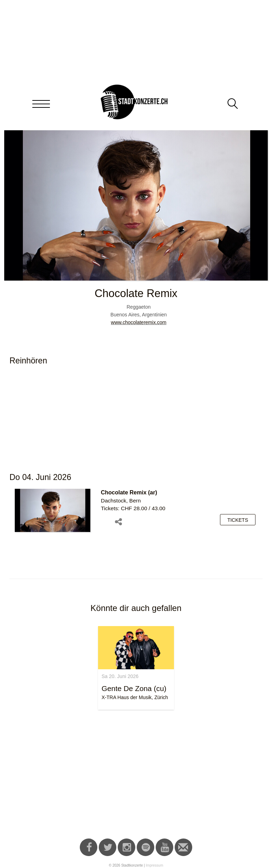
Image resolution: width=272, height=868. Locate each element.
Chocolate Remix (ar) (129, 492)
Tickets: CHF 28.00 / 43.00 (133, 508)
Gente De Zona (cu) (134, 688)
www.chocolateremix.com (139, 322)
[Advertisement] (136, 775)
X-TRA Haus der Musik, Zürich (135, 697)
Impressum (154, 865)
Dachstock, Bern (121, 501)
